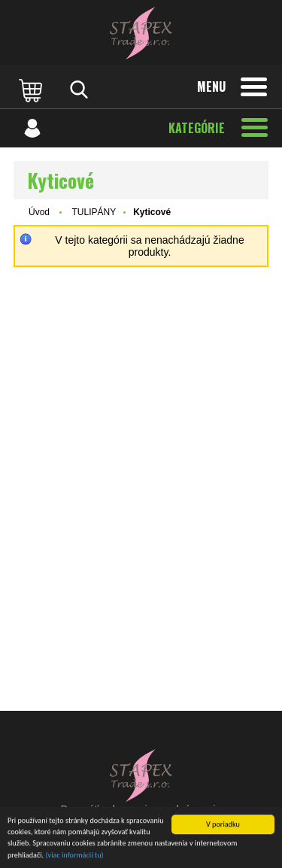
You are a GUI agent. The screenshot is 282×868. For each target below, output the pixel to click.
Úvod (39, 212)
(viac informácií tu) (75, 856)
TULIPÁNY (94, 212)
